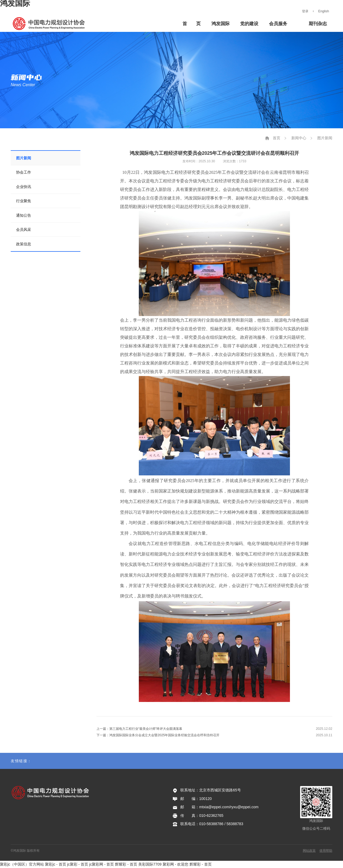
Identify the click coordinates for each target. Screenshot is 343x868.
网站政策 (309, 851)
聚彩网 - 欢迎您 (176, 864)
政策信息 (24, 244)
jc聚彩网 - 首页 (102, 864)
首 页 (192, 24)
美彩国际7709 (150, 864)
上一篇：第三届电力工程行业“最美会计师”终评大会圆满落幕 (139, 729)
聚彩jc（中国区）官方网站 (22, 864)
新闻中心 (299, 138)
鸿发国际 (51, 23)
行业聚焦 (24, 201)
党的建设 (249, 24)
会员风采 (24, 230)
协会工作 (24, 172)
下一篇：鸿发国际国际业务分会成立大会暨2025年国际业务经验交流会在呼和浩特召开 (158, 735)
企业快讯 (24, 187)
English (324, 11)
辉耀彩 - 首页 (126, 864)
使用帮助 (326, 851)
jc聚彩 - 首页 (78, 864)
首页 (277, 138)
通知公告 (24, 215)
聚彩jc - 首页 (56, 864)
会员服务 (278, 24)
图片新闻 (24, 158)
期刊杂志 (318, 24)
